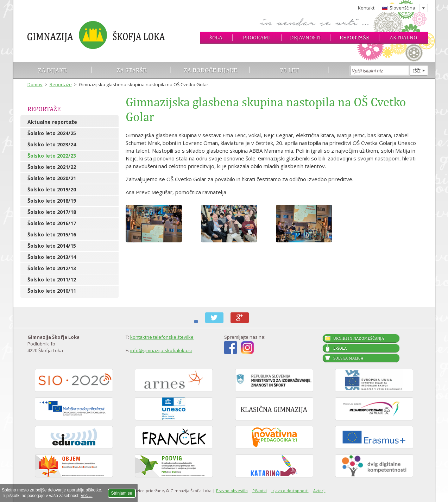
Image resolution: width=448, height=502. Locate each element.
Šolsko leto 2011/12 (52, 279)
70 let (289, 70)
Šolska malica (348, 358)
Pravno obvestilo (232, 491)
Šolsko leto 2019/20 (52, 189)
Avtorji (319, 491)
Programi (256, 37)
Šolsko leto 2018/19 (52, 201)
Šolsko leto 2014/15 (52, 246)
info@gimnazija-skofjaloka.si (161, 350)
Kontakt (366, 8)
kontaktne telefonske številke (162, 337)
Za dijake (52, 70)
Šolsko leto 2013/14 (52, 257)
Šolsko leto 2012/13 (52, 268)
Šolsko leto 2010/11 (52, 291)
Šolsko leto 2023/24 (52, 144)
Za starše (131, 70)
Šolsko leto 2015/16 (52, 234)
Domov (35, 84)
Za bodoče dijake (210, 70)
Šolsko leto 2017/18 (52, 212)
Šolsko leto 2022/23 (52, 156)
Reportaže (354, 37)
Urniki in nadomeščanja (359, 338)
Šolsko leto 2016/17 (52, 223)
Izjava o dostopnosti (290, 491)
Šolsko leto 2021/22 (52, 167)
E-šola (340, 348)
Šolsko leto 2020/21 (52, 178)
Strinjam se (122, 493)
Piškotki (260, 491)
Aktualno (403, 37)
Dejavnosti (305, 37)
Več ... (86, 496)
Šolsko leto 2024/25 (52, 133)
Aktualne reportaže (52, 122)
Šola (216, 37)
